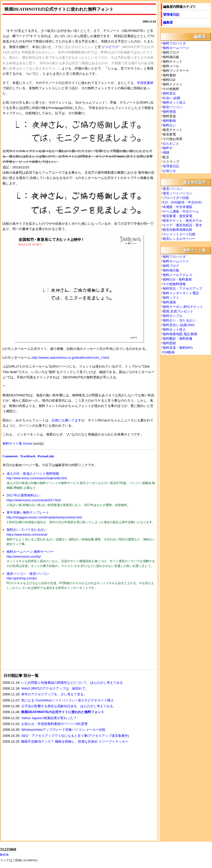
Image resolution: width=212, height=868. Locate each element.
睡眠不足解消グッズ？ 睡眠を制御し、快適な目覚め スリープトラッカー (75, 741)
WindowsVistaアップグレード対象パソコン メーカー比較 (63, 730)
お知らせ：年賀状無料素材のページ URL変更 (55, 724)
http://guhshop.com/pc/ (22, 578)
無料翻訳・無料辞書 (178, 339)
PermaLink (46, 456)
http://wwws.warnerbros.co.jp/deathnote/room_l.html (70, 358)
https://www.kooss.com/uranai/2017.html (34, 500)
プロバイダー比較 (176, 198)
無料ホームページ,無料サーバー (30, 552)
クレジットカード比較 (179, 234)
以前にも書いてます (67, 420)
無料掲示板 (171, 270)
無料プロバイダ (174, 43)
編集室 (168, 22)
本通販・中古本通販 (178, 207)
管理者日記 (171, 15)
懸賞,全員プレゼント (178, 311)
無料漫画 (169, 302)
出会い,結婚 (171, 98)
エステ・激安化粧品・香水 (182, 225)
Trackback (28, 456)
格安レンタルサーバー (179, 239)
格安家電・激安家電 (178, 216)
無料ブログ (171, 266)
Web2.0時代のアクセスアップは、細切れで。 (55, 688)
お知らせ (169, 171)
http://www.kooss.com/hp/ (24, 557)
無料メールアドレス (178, 275)
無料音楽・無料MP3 (178, 348)
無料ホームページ (176, 48)
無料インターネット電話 (181, 293)
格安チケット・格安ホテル (182, 221)
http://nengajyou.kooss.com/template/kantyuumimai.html (44, 517)
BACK (4, 855)
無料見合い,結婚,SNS (179, 325)
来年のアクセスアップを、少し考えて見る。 (54, 694)
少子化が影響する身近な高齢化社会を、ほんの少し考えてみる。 (69, 706)
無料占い (169, 125)
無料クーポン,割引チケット (183, 307)
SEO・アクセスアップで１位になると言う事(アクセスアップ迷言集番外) (75, 736)
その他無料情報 (174, 284)
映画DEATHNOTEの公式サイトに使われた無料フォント (63, 712)
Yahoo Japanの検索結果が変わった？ (49, 718)
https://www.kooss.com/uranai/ (27, 535)
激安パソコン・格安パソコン (28, 574)
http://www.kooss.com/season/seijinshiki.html (37, 478)
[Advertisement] (40, 633)
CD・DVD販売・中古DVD (182, 202)
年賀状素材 (145, 83)
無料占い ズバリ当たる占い (27, 530)
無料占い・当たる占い (179, 320)
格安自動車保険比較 (178, 230)
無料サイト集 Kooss (18, 443)
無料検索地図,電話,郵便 (180, 334)
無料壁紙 (169, 112)
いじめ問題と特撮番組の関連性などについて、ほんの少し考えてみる (72, 683)
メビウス (112, 47)
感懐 (166, 153)
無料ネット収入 (174, 102)
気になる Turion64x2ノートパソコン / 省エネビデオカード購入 (68, 700)
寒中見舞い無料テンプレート (28, 512)
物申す (168, 148)
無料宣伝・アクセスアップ (182, 289)
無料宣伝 (169, 93)
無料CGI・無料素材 (177, 279)
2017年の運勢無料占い (23, 495)
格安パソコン (173, 107)
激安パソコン (173, 189)
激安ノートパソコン (178, 193)
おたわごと (171, 143)
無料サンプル (173, 316)
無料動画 (169, 121)
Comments (10, 456)
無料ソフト (171, 298)
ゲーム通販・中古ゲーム (181, 211)
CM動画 (169, 352)
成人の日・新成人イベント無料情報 (33, 474)
